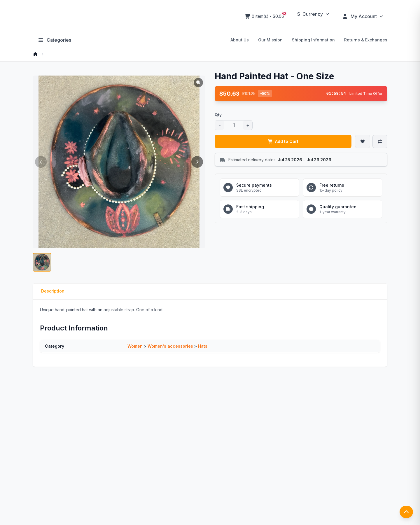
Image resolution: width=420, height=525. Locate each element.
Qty (218, 115)
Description (53, 291)
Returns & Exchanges (366, 40)
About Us (240, 40)
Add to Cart (283, 141)
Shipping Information (313, 40)
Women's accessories (170, 346)
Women (135, 346)
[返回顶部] (406, 512)
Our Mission (270, 40)
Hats (203, 346)
